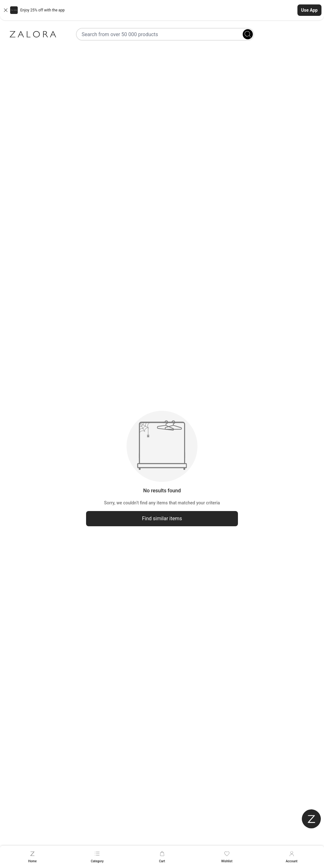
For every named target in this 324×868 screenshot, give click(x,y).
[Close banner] (6, 10)
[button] (162, 10)
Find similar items (162, 518)
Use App (309, 10)
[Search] (248, 34)
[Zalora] (33, 34)
